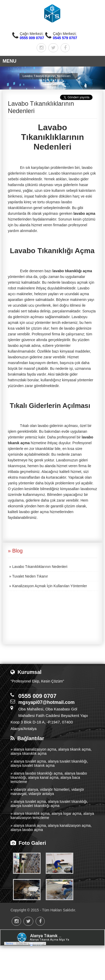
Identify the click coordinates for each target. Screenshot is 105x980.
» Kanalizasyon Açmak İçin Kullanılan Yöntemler (48, 586)
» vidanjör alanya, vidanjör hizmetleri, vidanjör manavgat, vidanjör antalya (47, 792)
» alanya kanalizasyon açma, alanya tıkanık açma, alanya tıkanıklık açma (51, 751)
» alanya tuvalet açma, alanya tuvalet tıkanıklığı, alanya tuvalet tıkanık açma (49, 763)
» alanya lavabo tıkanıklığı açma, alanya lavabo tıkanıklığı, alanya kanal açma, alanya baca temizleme (49, 777)
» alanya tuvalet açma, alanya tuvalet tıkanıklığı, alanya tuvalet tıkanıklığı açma (49, 804)
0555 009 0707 (32, 38)
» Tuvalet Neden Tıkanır (28, 576)
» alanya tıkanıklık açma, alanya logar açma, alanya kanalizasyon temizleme (52, 816)
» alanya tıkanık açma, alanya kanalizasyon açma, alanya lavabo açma (51, 828)
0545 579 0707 (65, 38)
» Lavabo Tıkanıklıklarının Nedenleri (38, 567)
